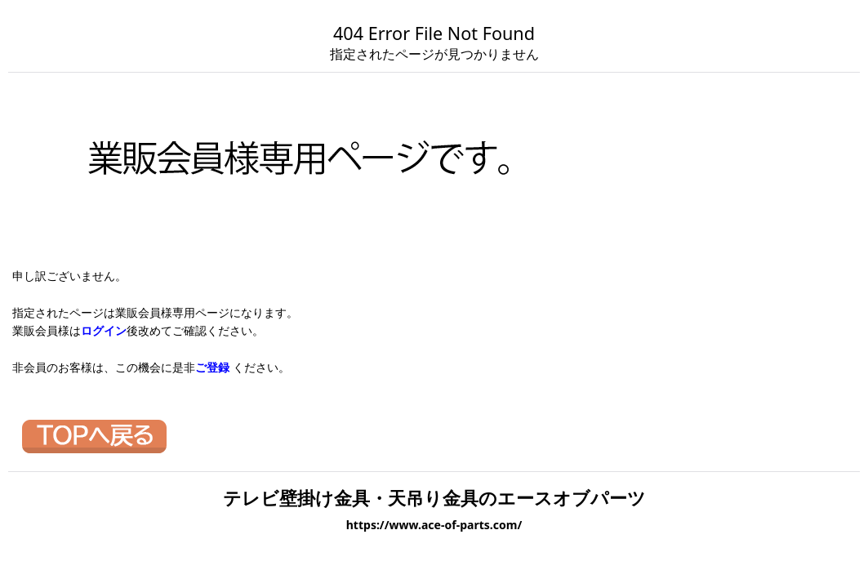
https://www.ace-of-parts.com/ (434, 525)
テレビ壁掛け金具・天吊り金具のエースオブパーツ (434, 498)
